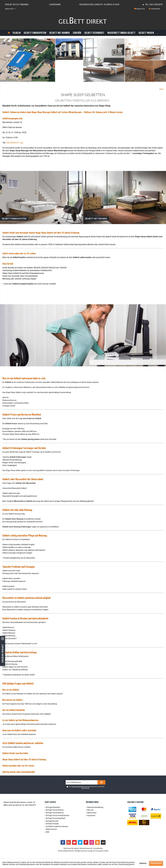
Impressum (91, 815)
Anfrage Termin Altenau (55, 810)
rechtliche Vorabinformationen (57, 826)
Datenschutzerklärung (95, 807)
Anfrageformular (52, 821)
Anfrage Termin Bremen (55, 813)
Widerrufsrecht (51, 829)
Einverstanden (156, 863)
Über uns (90, 810)
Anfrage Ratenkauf (53, 807)
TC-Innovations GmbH (101, 851)
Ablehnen (143, 863)
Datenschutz (92, 813)
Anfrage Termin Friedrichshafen (58, 815)
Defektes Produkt (52, 824)
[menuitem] (155, 9)
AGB (47, 832)
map (21, 143)
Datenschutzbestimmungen (81, 787)
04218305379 (12, 143)
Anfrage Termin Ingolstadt (56, 818)
